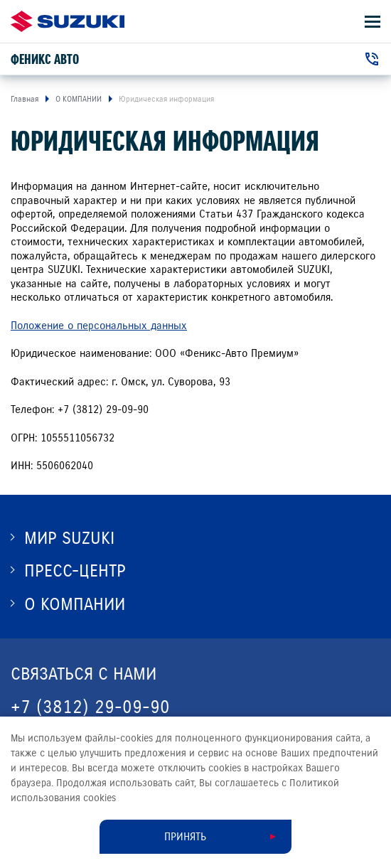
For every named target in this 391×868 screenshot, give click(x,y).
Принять (185, 837)
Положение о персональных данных (99, 326)
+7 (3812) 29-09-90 (90, 707)
